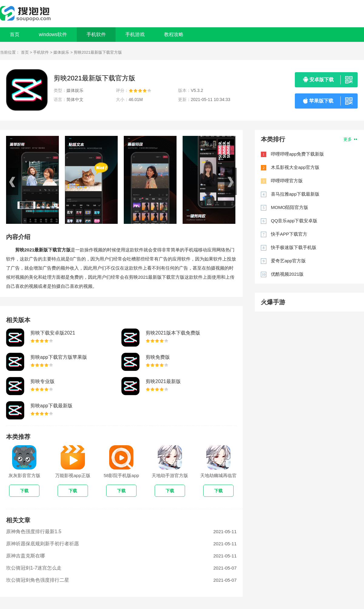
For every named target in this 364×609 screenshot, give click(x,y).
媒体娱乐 (61, 52)
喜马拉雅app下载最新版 (295, 194)
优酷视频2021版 (287, 274)
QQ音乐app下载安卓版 (294, 221)
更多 (350, 139)
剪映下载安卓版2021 (53, 333)
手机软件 (41, 52)
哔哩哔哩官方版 (287, 181)
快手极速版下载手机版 (294, 247)
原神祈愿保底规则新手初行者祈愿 (42, 544)
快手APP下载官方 (289, 234)
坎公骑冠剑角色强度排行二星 (38, 580)
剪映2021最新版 (163, 381)
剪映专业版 (42, 381)
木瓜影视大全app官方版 (295, 167)
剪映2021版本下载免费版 (173, 333)
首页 (15, 34)
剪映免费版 (158, 357)
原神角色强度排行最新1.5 (34, 532)
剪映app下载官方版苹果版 (59, 357)
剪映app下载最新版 (51, 406)
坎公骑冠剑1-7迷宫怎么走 (34, 568)
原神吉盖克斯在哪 (25, 556)
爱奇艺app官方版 (288, 261)
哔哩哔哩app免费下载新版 (297, 154)
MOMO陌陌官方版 (290, 207)
